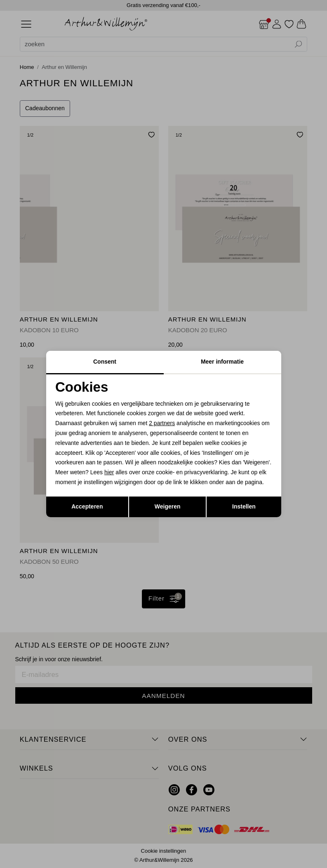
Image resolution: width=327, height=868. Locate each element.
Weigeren (168, 506)
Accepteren (87, 506)
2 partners (162, 423)
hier (109, 472)
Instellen (244, 506)
